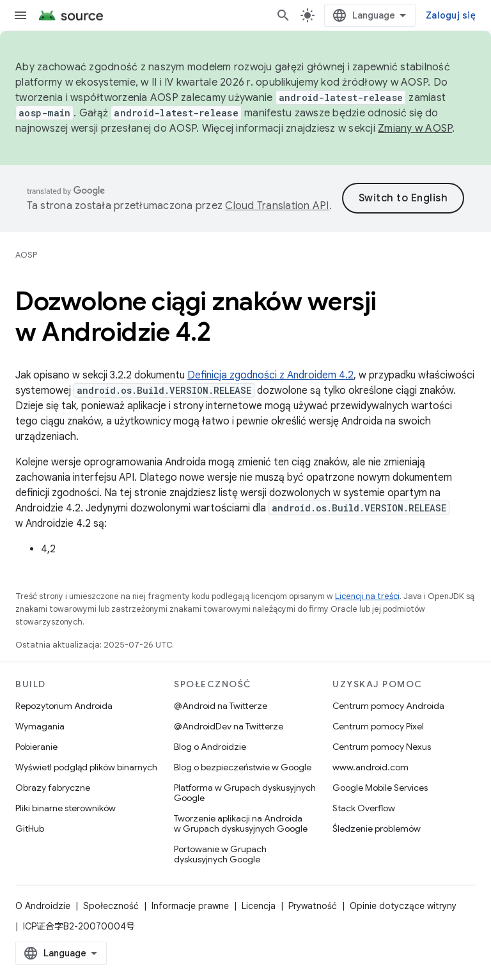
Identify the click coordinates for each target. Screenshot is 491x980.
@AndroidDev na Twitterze (229, 726)
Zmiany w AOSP (415, 128)
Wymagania (40, 726)
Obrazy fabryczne (53, 788)
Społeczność (111, 906)
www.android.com (370, 767)
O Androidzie (43, 906)
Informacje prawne (190, 906)
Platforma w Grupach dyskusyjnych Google (245, 793)
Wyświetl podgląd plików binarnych (86, 767)
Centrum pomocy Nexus (382, 747)
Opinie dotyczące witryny (403, 906)
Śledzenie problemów (377, 828)
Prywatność (313, 906)
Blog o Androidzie (210, 747)
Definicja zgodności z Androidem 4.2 (270, 375)
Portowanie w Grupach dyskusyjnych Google (220, 854)
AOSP (26, 255)
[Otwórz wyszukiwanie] (283, 15)
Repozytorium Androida (64, 706)
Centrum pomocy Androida (388, 706)
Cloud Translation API (277, 206)
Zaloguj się (451, 15)
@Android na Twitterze (221, 706)
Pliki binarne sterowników (66, 808)
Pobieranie (36, 747)
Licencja (259, 906)
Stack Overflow (364, 808)
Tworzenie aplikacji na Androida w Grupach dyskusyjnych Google (241, 823)
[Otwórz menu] (20, 15)
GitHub (30, 828)
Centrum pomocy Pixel (378, 726)
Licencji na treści (367, 596)
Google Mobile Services (380, 788)
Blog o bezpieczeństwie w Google (243, 767)
